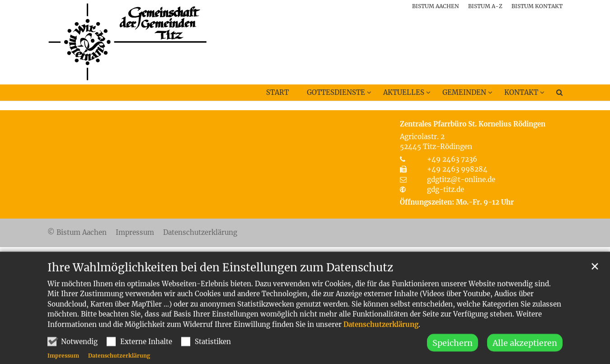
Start (277, 92)
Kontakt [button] (521, 92)
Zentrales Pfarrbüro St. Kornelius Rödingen (473, 124)
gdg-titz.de (446, 189)
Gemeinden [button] (464, 92)
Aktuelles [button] (404, 92)
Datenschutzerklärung (381, 338)
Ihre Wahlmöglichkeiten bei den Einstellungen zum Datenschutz (220, 281)
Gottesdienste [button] (336, 92)
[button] (554, 94)
